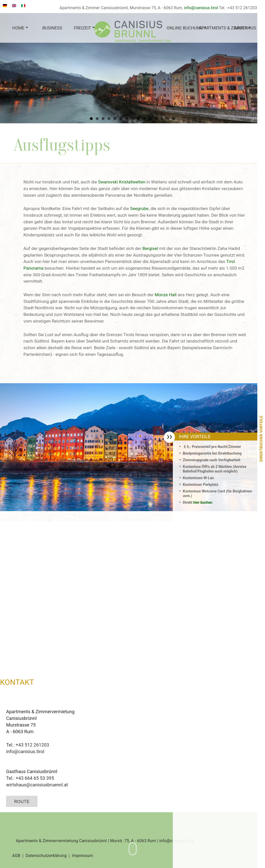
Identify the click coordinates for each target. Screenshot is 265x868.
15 (174, 119)
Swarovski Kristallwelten (122, 182)
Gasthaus (245, 28)
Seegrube (139, 208)
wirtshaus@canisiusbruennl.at (37, 785)
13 (162, 119)
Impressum (82, 856)
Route (22, 801)
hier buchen (203, 502)
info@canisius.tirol (201, 8)
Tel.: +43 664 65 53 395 (30, 778)
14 (168, 119)
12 (156, 119)
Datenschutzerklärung (46, 856)
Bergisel (150, 248)
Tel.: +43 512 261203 (28, 745)
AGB (16, 856)
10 (144, 119)
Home (18, 28)
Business (52, 28)
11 (150, 119)
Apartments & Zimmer (214, 28)
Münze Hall (166, 295)
